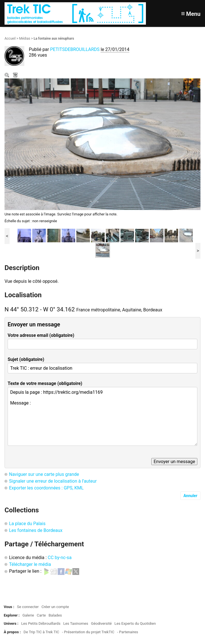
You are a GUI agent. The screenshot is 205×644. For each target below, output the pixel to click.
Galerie (28, 615)
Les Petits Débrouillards (41, 623)
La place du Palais (27, 524)
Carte (41, 615)
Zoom (7, 76)
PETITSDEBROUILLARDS (75, 49)
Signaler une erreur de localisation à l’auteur (53, 481)
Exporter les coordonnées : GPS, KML (46, 488)
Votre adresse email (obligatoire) (41, 335)
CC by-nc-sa (60, 558)
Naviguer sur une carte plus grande (44, 474)
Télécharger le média (16, 76)
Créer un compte (55, 607)
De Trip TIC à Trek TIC (41, 632)
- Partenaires (128, 632)
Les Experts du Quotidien (135, 623)
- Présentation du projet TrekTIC (88, 632)
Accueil (10, 38)
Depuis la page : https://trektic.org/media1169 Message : (102, 416)
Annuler (190, 496)
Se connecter (28, 607)
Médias (24, 38)
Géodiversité (101, 623)
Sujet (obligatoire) (26, 359)
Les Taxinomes (76, 623)
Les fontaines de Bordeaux (36, 530)
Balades (55, 615)
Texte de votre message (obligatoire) (45, 383)
